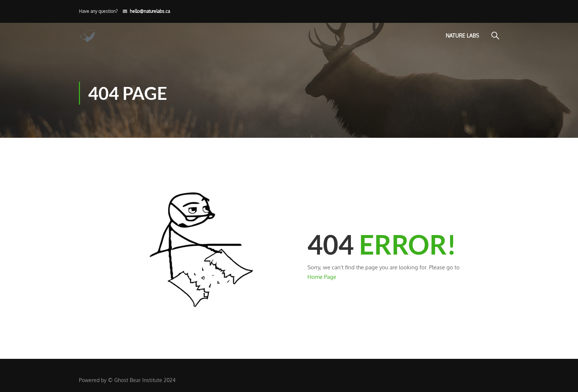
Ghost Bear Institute (138, 380)
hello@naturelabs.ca (150, 11)
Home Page (322, 277)
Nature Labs (462, 36)
